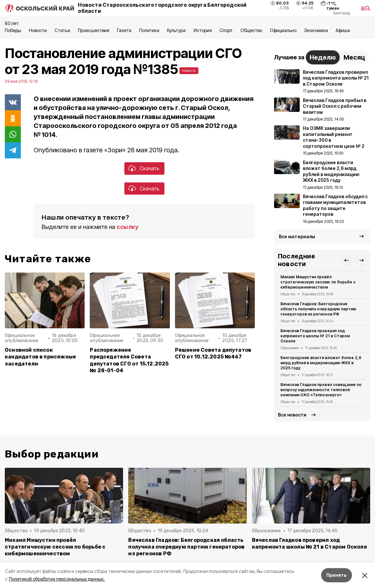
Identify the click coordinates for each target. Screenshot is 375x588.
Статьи (62, 30)
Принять (337, 575)
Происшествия (94, 30)
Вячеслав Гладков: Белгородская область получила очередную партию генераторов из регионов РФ (318, 309)
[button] (346, 260)
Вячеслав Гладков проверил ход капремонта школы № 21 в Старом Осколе (315, 336)
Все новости (292, 415)
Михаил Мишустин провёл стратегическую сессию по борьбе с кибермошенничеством (318, 282)
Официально (283, 30)
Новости (38, 30)
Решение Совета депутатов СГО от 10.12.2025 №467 (213, 353)
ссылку (128, 227)
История (203, 30)
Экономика (316, 30)
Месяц (354, 57)
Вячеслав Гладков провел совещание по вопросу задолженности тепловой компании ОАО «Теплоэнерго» (321, 390)
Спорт (226, 30)
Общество (251, 30)
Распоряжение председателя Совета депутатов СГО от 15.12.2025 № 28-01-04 (129, 360)
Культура (176, 30)
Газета (124, 30)
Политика (149, 30)
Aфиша (343, 30)
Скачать (150, 168)
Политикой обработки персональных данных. (57, 579)
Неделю (323, 57)
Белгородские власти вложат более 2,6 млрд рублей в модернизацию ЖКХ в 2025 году (321, 363)
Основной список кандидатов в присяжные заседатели (40, 357)
